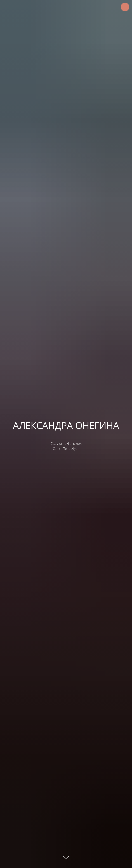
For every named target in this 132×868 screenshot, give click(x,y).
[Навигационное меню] (125, 7)
